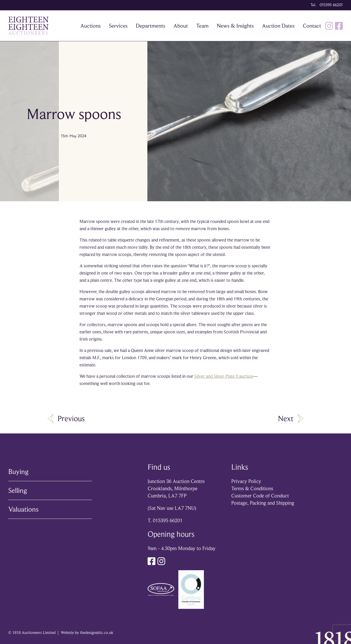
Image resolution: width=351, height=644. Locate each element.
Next (291, 418)
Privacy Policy (246, 481)
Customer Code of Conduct (260, 496)
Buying (18, 472)
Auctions (90, 26)
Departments (150, 26)
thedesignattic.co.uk (97, 633)
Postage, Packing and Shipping (263, 503)
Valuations (23, 509)
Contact (312, 26)
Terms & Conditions (252, 489)
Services (118, 26)
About (181, 26)
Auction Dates (278, 26)
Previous (66, 418)
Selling (18, 490)
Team (202, 26)
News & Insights (235, 26)
